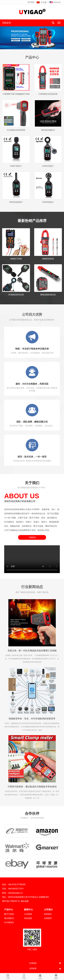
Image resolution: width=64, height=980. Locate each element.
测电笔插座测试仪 (48, 295)
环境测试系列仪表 (16, 295)
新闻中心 (29, 910)
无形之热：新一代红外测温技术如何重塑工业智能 (32, 651)
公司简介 (49, 910)
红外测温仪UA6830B (16, 130)
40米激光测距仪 (48, 130)
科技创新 (28, 918)
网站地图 (25, 901)
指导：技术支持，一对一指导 (32, 457)
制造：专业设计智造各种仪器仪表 (32, 349)
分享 (8, 976)
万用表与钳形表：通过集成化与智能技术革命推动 (32, 787)
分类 (40, 976)
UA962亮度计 (48, 166)
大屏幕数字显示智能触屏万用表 (16, 94)
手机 (24, 976)
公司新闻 (28, 914)
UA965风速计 (48, 202)
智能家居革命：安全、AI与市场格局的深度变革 (32, 719)
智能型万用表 (16, 259)
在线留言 (48, 918)
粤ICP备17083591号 (11, 901)
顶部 (56, 976)
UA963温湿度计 (16, 202)
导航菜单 (7, 23)
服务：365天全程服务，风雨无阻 (32, 384)
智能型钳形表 (48, 259)
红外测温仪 (9, 922)
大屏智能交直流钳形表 (48, 94)
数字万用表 (9, 914)
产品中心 (9, 910)
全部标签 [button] (33, 968)
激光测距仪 (9, 918)
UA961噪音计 (16, 166)
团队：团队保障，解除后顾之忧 (32, 422)
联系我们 (48, 914)
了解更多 (32, 537)
